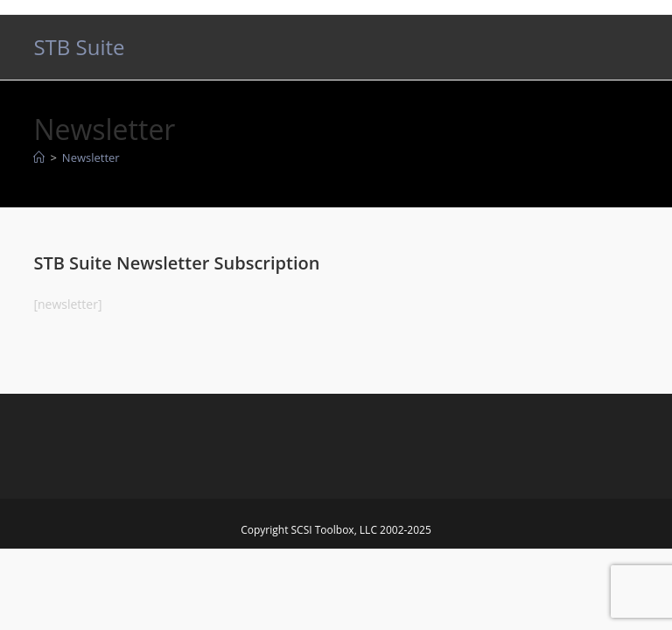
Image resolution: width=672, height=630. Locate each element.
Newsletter (91, 157)
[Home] (39, 157)
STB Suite (79, 47)
